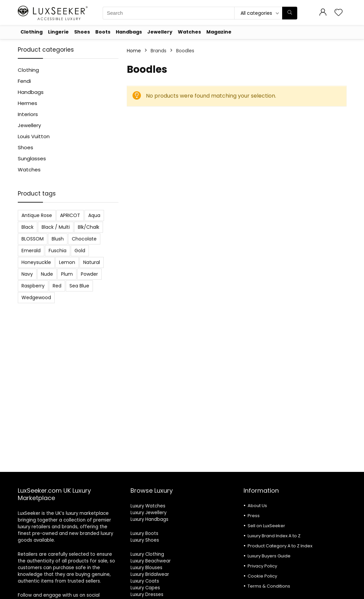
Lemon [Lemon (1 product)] (67, 262)
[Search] (290, 13)
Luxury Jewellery (148, 513)
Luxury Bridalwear (150, 574)
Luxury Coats (145, 581)
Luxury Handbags (149, 519)
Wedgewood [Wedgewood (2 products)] (36, 297)
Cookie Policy (262, 576)
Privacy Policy (262, 566)
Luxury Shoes (145, 540)
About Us (257, 506)
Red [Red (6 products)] (57, 286)
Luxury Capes (145, 588)
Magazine (219, 32)
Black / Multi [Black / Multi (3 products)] (56, 227)
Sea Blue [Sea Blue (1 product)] (79, 286)
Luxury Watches (148, 506)
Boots (103, 32)
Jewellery (160, 32)
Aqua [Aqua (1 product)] (94, 215)
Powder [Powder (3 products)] (89, 274)
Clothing (32, 32)
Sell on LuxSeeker (266, 526)
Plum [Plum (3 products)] (67, 274)
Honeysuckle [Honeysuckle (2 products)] (36, 262)
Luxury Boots (144, 533)
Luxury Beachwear (151, 561)
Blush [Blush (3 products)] (58, 239)
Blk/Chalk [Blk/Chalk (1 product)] (89, 227)
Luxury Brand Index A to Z (274, 536)
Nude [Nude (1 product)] (47, 274)
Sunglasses (32, 158)
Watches (189, 32)
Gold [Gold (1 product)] (80, 251)
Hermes (28, 103)
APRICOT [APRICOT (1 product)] (70, 215)
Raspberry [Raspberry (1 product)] (33, 286)
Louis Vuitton (34, 136)
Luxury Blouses (146, 568)
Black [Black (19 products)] (28, 227)
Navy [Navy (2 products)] (27, 274)
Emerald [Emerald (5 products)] (31, 251)
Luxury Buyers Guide (269, 556)
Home (134, 51)
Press (254, 516)
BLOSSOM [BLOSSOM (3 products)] (33, 239)
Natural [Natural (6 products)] (92, 262)
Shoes (82, 32)
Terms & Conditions (269, 586)
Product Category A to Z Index (280, 546)
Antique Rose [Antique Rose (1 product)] (37, 215)
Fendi (24, 81)
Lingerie (58, 32)
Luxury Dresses (147, 594)
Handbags (129, 32)
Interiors (28, 114)
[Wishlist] (339, 13)
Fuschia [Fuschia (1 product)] (58, 251)
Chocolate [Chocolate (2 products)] (84, 239)
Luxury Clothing (147, 554)
